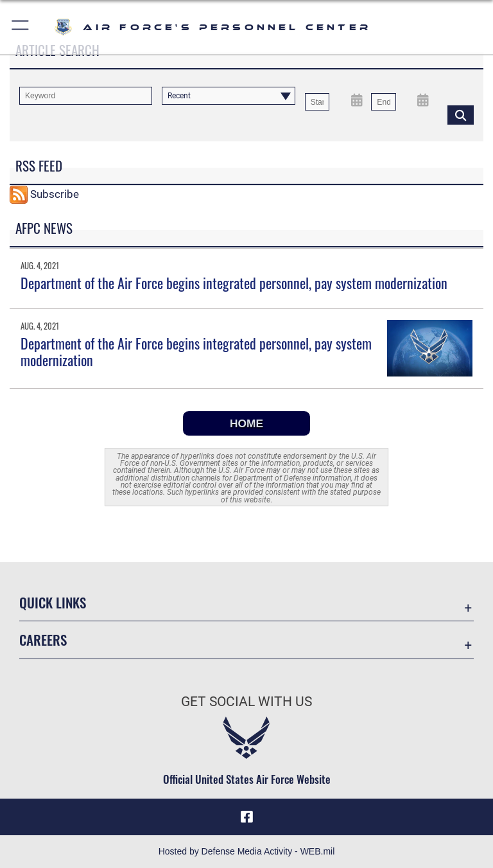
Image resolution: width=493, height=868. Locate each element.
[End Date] (383, 102)
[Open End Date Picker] (423, 100)
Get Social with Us (246, 702)
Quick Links (53, 602)
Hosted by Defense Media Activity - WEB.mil (247, 851)
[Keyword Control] (86, 96)
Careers (43, 640)
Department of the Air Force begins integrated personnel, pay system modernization (234, 283)
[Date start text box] (317, 102)
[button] (21, 27)
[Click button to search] (461, 114)
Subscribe (55, 193)
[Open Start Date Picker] (357, 100)
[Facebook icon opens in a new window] (246, 817)
